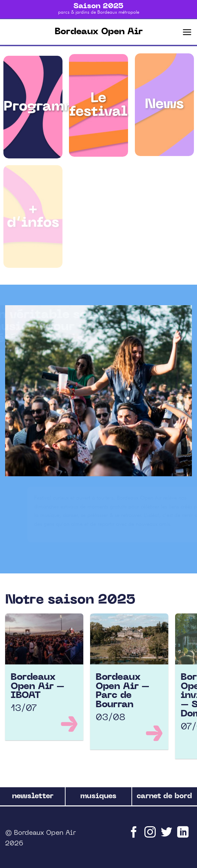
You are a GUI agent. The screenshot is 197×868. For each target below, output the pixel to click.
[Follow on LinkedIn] (184, 835)
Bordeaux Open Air (99, 32)
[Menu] (187, 32)
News (164, 107)
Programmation (60, 106)
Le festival (98, 105)
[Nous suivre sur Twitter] (167, 835)
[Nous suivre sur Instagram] (151, 835)
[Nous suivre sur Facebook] (135, 835)
